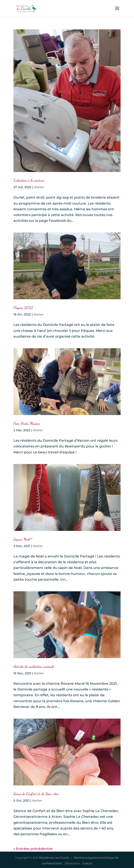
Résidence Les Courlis (54, 858)
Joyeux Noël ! (23, 539)
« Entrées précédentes (33, 849)
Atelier (39, 187)
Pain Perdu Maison (27, 423)
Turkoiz (87, 863)
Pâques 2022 (23, 308)
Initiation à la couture (29, 180)
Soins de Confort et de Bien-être (36, 794)
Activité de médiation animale (34, 666)
